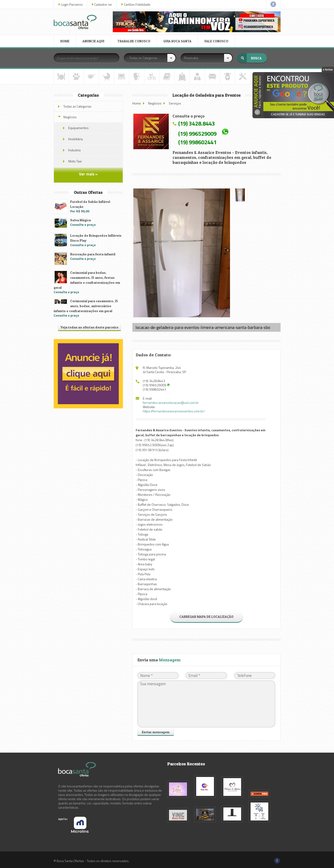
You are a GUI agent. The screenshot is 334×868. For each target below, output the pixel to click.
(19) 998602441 (197, 142)
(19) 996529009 (197, 134)
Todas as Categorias (77, 106)
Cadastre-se (103, 4)
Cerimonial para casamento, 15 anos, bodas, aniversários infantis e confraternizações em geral (86, 306)
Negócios (155, 103)
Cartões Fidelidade (137, 4)
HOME (65, 41)
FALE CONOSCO (216, 41)
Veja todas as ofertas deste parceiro (89, 327)
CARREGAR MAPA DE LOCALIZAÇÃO (206, 617)
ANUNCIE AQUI (93, 41)
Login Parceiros (72, 4)
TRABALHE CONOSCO (134, 41)
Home (137, 103)
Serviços (175, 103)
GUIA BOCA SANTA (177, 41)
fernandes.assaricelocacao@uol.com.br (171, 403)
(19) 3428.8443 (197, 123)
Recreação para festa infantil (93, 254)
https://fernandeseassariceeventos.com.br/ (174, 411)
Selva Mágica (80, 220)
